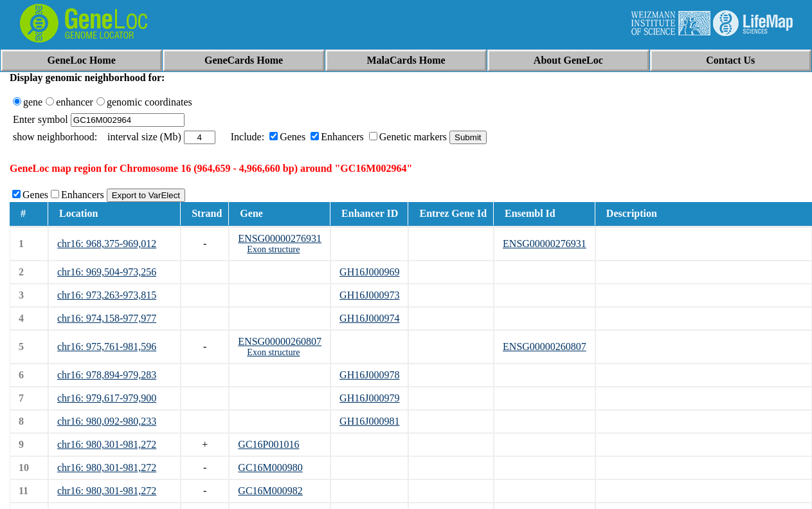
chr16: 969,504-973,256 (107, 272)
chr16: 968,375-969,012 (107, 244)
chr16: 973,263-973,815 (107, 295)
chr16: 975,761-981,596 (107, 347)
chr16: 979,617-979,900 (107, 398)
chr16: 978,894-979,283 (107, 375)
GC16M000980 (270, 467)
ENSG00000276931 (280, 238)
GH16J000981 (369, 421)
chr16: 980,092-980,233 (107, 421)
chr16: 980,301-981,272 (107, 444)
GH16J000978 (369, 375)
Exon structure (273, 249)
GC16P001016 (268, 444)
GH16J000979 (369, 398)
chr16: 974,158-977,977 (107, 318)
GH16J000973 (369, 295)
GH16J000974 (369, 318)
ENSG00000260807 (280, 341)
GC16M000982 (270, 491)
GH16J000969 (369, 272)
